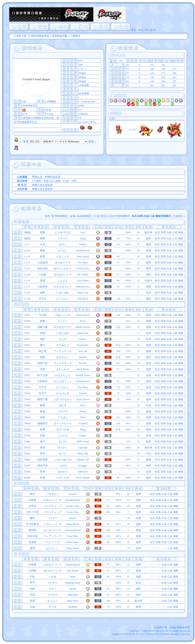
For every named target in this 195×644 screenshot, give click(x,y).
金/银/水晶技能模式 (81, 216)
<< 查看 (21, 142)
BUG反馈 (150, 30)
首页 (134, 30)
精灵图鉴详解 (60, 36)
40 (128, 494)
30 (138, 232)
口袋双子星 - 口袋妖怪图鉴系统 (32, 36)
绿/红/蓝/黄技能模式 (56, 216)
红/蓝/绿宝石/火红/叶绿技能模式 (112, 216)
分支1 (112, 119)
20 (138, 238)
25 (138, 244)
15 (138, 263)
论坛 (141, 30)
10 (138, 269)
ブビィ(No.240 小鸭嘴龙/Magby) (37, 55)
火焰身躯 (84, 85)
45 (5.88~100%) (87, 122)
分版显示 (178, 216)
